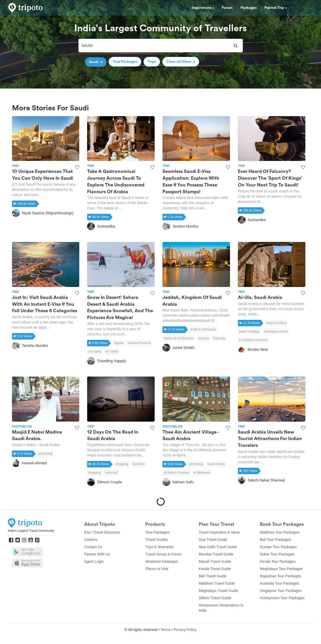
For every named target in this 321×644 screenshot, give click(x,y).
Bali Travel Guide (213, 576)
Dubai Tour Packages (277, 554)
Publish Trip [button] (276, 8)
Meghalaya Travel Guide (219, 591)
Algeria (119, 343)
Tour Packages (157, 532)
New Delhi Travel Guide (218, 547)
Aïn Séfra (112, 352)
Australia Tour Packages (279, 583)
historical (139, 464)
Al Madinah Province (253, 340)
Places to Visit (157, 569)
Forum (227, 8)
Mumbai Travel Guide (216, 554)
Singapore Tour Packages (281, 591)
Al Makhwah (202, 473)
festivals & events (276, 332)
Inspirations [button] (203, 8)
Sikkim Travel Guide (215, 598)
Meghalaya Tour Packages (281, 569)
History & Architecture (178, 338)
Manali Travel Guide (215, 561)
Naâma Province (139, 343)
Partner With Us (97, 554)
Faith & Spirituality (204, 329)
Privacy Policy (185, 630)
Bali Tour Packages (275, 540)
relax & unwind (277, 323)
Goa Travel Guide (213, 540)
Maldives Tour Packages (279, 532)
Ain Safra (95, 352)
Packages (249, 8)
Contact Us (93, 547)
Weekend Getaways (162, 561)
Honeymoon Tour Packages (282, 598)
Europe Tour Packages (278, 547)
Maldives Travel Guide (217, 583)
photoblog (46, 454)
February (219, 338)
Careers (91, 540)
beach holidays (249, 332)
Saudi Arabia (216, 464)
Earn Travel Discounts (102, 532)
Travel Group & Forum (163, 554)
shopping (122, 464)
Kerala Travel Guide (215, 569)
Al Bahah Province (176, 473)
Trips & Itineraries (159, 547)
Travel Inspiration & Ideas (219, 532)
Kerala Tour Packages (278, 561)
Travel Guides (157, 540)
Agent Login (94, 561)
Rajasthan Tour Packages (280, 576)
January (203, 338)
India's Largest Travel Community (31, 531)
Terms (165, 630)
